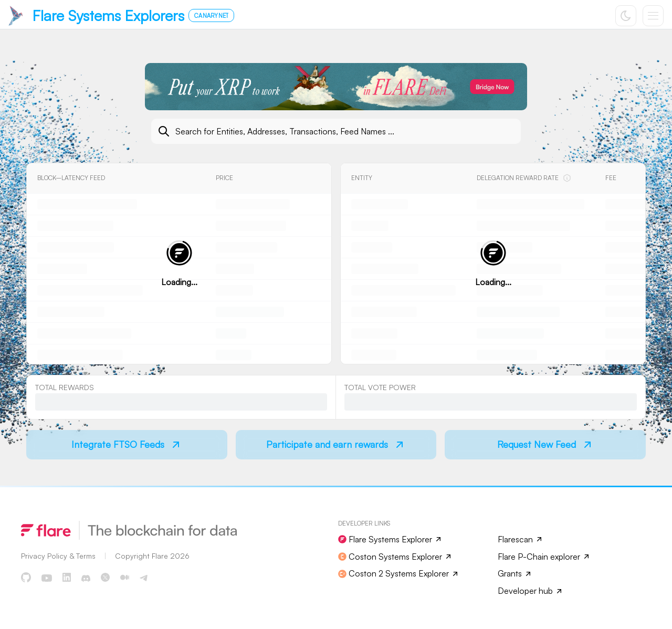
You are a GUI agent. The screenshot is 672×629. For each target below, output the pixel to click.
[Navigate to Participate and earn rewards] (336, 445)
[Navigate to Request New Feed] (545, 445)
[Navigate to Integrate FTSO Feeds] (127, 445)
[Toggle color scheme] (626, 16)
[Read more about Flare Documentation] (58, 556)
